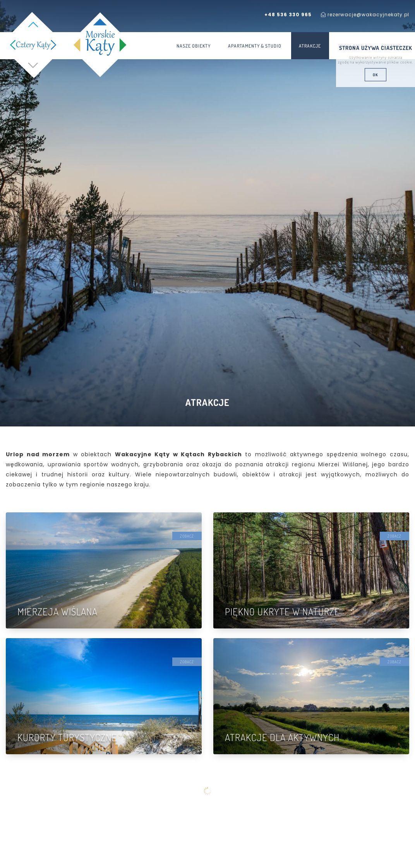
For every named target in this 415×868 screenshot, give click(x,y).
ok (376, 75)
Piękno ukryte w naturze (282, 611)
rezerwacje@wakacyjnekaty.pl (365, 15)
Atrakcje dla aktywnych (282, 737)
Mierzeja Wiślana (57, 611)
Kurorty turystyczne (67, 737)
